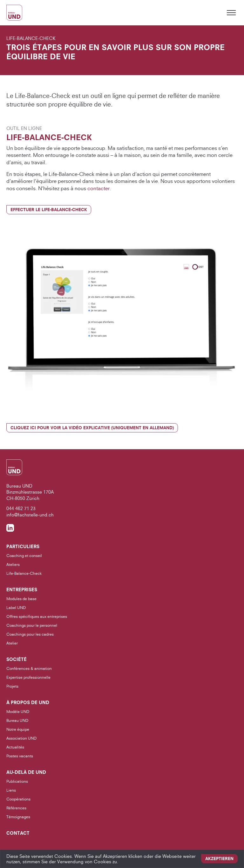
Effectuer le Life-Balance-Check (49, 210)
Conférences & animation (29, 668)
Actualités (15, 747)
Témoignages (18, 817)
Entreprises (22, 590)
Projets (12, 686)
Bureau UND (17, 720)
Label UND (16, 608)
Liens (11, 790)
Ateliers (13, 564)
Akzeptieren (219, 858)
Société (17, 659)
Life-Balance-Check (24, 573)
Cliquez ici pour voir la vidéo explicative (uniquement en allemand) (92, 428)
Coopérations (18, 799)
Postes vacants (20, 756)
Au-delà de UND (26, 772)
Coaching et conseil (24, 556)
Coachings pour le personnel (32, 625)
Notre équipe (18, 729)
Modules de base (21, 599)
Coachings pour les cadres (30, 634)
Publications (17, 781)
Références (16, 808)
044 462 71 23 (21, 508)
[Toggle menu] (231, 13)
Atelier (12, 643)
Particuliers (23, 547)
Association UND (21, 738)
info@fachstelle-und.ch (30, 515)
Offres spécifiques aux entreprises (37, 616)
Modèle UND (18, 712)
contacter (98, 188)
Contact (18, 833)
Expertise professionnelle (28, 677)
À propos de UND (28, 703)
